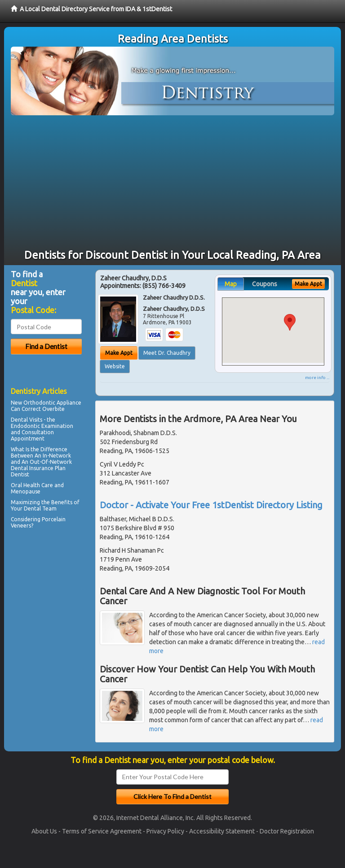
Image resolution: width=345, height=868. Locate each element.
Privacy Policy (165, 831)
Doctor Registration (287, 831)
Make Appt (119, 353)
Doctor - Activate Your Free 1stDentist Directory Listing (211, 505)
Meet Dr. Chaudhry (167, 353)
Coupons (265, 284)
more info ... (317, 377)
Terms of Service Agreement (102, 831)
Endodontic (25, 426)
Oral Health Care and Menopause (37, 488)
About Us (44, 831)
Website (115, 366)
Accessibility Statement (222, 831)
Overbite (53, 409)
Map (231, 284)
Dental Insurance (32, 468)
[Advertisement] (172, 183)
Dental (32, 508)
